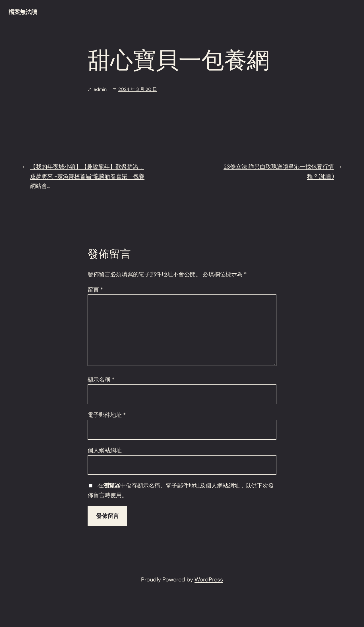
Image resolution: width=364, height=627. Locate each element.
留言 (95, 290)
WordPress (209, 579)
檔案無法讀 (23, 12)
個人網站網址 (105, 450)
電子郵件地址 (107, 415)
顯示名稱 (101, 380)
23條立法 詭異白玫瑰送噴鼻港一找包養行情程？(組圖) (279, 171)
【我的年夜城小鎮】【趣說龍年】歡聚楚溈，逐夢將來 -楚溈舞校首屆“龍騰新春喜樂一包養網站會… (87, 176)
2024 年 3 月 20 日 (138, 89)
